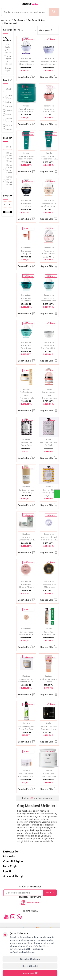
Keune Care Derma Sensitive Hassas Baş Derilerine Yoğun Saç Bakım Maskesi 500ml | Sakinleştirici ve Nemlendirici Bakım (49, 775)
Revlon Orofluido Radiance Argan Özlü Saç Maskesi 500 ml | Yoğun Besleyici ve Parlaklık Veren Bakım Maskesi (49, 728)
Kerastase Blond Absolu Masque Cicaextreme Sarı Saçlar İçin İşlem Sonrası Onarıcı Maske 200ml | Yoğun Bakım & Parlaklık (26, 63)
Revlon (26, 723)
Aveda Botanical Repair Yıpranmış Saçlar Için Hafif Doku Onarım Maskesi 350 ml (26, 158)
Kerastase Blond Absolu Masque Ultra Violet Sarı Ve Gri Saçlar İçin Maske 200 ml (49, 63)
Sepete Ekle (26, 77)
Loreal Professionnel (26, 391)
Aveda (8, 110)
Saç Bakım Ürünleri (37, 20)
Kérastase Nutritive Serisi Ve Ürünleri (8, 157)
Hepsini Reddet (30, 966)
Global (8, 130)
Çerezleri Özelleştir (30, 959)
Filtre (27, 30)
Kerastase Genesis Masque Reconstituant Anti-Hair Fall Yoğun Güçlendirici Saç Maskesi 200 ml (49, 252)
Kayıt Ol (50, 893)
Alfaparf (8, 102)
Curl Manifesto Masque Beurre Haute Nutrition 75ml (26, 633)
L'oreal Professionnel (8, 96)
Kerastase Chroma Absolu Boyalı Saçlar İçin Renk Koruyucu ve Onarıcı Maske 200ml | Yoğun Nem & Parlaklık (49, 110)
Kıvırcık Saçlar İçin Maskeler (8, 72)
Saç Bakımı (19, 20)
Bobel (8, 115)
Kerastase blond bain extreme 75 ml (49, 538)
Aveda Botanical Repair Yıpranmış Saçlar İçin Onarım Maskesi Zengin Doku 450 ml (26, 110)
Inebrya (49, 676)
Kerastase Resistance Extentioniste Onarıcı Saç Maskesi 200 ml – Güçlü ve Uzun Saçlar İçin (26, 347)
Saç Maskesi (10, 23)
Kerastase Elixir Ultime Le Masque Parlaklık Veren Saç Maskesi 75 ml (49, 586)
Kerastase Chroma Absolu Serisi (8, 169)
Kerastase (26, 58)
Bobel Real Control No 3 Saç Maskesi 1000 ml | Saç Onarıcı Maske (49, 633)
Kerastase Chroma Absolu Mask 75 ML (26, 586)
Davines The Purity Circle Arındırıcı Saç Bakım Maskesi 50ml (26, 444)
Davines (8, 125)
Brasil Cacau (8, 120)
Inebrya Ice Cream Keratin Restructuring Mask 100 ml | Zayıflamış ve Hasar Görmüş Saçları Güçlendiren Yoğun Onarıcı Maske (49, 680)
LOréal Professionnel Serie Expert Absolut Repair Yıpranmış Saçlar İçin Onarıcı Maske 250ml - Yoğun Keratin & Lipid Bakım (26, 397)
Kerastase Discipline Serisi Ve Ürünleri (8, 181)
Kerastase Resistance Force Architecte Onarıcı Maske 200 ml (49, 300)
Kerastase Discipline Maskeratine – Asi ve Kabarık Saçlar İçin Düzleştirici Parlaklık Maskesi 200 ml (26, 252)
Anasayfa (6, 20)
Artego (8, 106)
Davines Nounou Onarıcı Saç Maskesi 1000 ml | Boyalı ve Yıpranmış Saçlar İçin (26, 491)
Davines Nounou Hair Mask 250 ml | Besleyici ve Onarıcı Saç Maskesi (26, 680)
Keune (49, 771)
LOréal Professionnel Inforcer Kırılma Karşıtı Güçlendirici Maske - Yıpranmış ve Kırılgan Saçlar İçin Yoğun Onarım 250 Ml (49, 397)
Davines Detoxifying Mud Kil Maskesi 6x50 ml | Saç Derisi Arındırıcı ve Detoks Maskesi (26, 538)
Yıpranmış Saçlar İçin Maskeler (8, 60)
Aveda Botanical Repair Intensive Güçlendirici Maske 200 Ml (49, 158)
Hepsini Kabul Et (30, 973)
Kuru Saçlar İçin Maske (8, 48)
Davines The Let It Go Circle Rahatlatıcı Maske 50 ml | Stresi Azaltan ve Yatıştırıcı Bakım (49, 444)
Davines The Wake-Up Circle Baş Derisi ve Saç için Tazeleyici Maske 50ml (49, 491)
